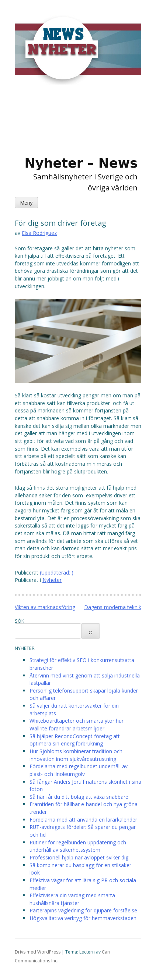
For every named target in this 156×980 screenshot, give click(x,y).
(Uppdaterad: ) (57, 573)
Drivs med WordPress (38, 952)
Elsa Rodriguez (39, 233)
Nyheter (52, 580)
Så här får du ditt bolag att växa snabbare (79, 797)
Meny (27, 203)
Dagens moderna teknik (113, 607)
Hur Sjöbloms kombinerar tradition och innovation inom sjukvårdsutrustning (76, 755)
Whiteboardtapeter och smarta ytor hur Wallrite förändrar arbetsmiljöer (77, 725)
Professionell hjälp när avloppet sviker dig (79, 857)
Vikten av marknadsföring (45, 607)
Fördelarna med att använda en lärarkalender (83, 820)
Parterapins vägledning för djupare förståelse (83, 910)
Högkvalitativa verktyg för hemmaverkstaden (83, 918)
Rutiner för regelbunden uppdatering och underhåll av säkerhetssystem (78, 846)
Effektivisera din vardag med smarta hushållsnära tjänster (72, 899)
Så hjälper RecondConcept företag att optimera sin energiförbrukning (75, 740)
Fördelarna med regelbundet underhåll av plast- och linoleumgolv (79, 770)
